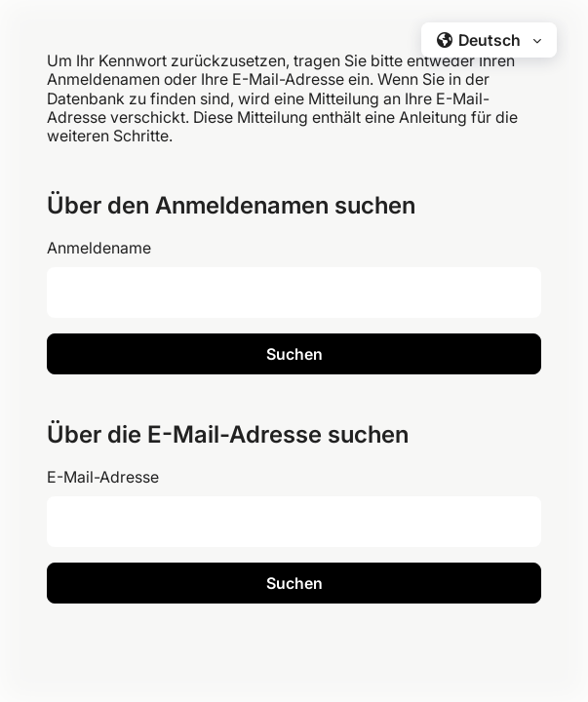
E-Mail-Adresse (103, 477)
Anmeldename (99, 248)
